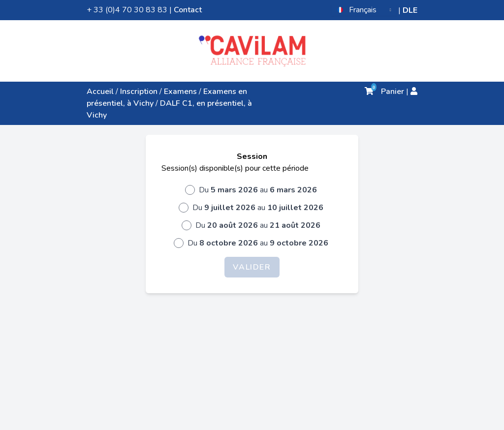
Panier (384, 92)
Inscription (139, 92)
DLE (410, 10)
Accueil (100, 92)
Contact (188, 10)
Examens (180, 92)
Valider (252, 267)
